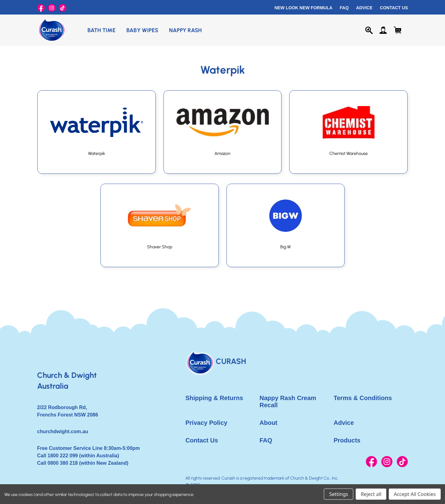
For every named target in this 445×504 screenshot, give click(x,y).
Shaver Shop (160, 247)
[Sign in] (383, 30)
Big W (286, 247)
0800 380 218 (63, 463)
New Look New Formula (303, 8)
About (269, 423)
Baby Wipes (142, 30)
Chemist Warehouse (349, 154)
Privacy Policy (206, 423)
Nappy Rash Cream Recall (288, 401)
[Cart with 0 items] (397, 30)
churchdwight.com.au (63, 431)
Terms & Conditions (363, 398)
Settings (339, 494)
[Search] (369, 30)
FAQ (344, 8)
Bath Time (102, 30)
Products (347, 440)
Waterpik (97, 154)
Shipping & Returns (214, 398)
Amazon (222, 154)
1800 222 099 (63, 456)
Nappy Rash (185, 30)
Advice (364, 8)
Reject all (371, 494)
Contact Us (394, 8)
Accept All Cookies (415, 494)
